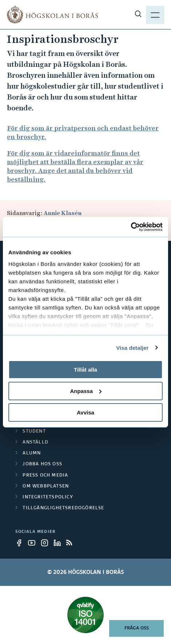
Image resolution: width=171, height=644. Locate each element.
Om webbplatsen (46, 486)
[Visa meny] (155, 15)
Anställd (35, 442)
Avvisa (85, 412)
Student (34, 432)
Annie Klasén (63, 213)
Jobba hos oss (42, 464)
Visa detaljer (132, 347)
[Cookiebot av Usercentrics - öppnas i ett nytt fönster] (131, 227)
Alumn (32, 453)
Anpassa (86, 391)
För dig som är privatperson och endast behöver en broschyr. (83, 132)
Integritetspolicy (48, 497)
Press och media (45, 475)
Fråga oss (137, 628)
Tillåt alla (85, 370)
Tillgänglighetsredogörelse (63, 508)
